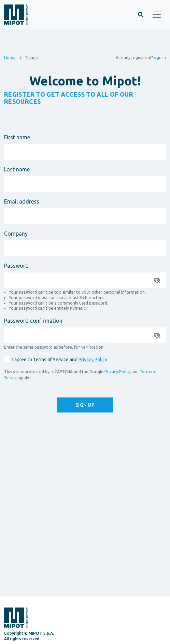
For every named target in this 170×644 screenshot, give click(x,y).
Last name (17, 169)
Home (10, 58)
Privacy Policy (93, 360)
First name (17, 137)
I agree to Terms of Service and (60, 360)
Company (16, 234)
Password (16, 266)
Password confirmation (33, 321)
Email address (22, 201)
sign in (160, 58)
